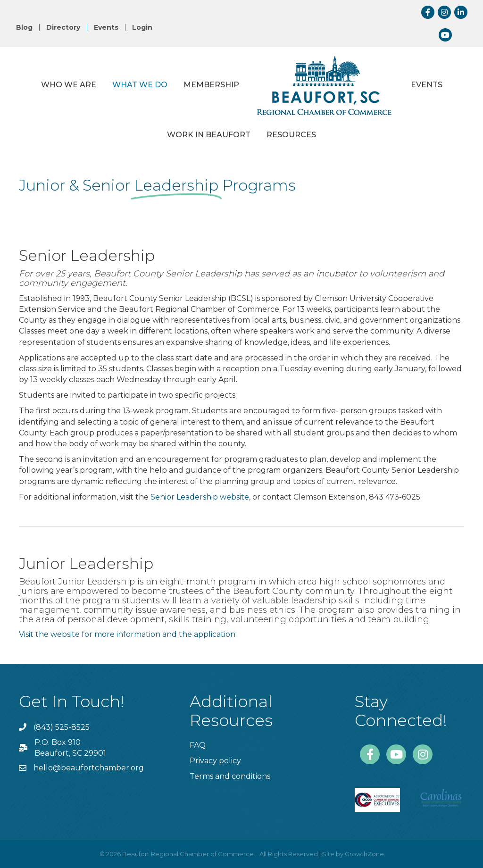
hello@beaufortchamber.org (89, 768)
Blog (24, 27)
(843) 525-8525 (62, 727)
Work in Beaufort (209, 135)
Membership (211, 85)
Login (142, 27)
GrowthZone (364, 854)
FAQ (198, 745)
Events (106, 27)
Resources (291, 135)
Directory (63, 27)
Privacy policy (215, 761)
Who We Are (69, 85)
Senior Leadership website (200, 497)
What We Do (140, 85)
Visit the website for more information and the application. (129, 634)
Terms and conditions (230, 776)
